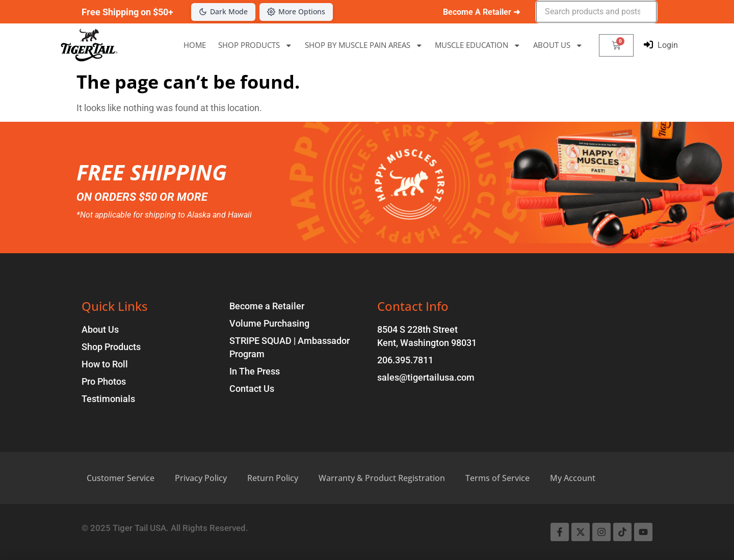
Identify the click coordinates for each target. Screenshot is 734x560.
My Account (573, 478)
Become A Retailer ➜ (481, 12)
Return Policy (273, 478)
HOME (195, 45)
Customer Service (121, 478)
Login (668, 45)
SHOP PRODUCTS (255, 45)
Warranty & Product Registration (382, 478)
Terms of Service (497, 478)
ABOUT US (558, 45)
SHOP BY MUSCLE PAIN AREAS (364, 45)
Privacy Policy (201, 478)
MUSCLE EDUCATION (478, 45)
